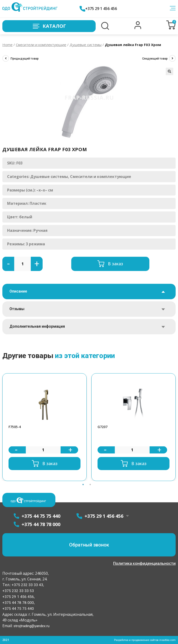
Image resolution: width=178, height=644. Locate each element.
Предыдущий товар (24, 59)
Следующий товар (155, 59)
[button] (138, 28)
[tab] (89, 292)
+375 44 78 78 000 (18, 603)
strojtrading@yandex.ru (32, 626)
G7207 (103, 427)
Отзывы (17, 309)
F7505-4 (16, 427)
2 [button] (90, 485)
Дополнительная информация (37, 326)
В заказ (116, 264)
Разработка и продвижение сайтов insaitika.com (143, 640)
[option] (44, 427)
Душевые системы (86, 45)
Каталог (49, 26)
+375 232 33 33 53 (18, 591)
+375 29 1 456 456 (100, 9)
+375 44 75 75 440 (18, 609)
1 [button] (83, 485)
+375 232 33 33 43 (27, 585)
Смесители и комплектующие (41, 45)
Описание (18, 291)
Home (7, 45)
